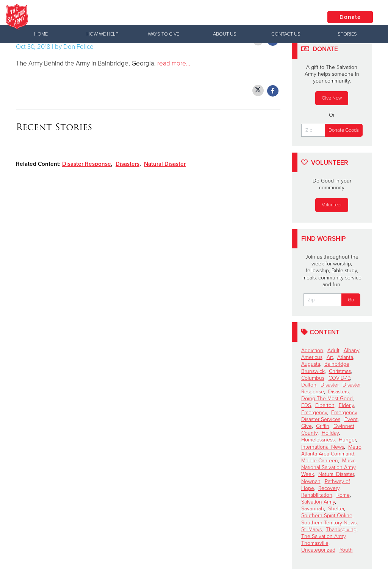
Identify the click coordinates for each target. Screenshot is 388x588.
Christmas (340, 371)
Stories (347, 34)
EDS (306, 405)
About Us (225, 34)
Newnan (311, 481)
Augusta (311, 364)
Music (349, 461)
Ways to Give (163, 34)
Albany (351, 350)
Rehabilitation (317, 495)
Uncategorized (318, 550)
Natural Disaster (165, 164)
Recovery (329, 488)
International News (323, 447)
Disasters (128, 164)
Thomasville (315, 543)
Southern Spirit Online (327, 515)
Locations (293, 17)
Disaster (329, 385)
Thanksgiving (341, 530)
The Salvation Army (323, 536)
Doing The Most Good (327, 398)
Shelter (336, 509)
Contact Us (286, 34)
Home (41, 34)
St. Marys (311, 530)
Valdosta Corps (114, 17)
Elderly (346, 405)
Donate (350, 17)
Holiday (330, 433)
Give (307, 426)
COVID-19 (339, 378)
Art (330, 357)
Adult (333, 350)
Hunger (347, 440)
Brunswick (313, 371)
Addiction (312, 350)
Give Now (332, 98)
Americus (312, 357)
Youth (346, 550)
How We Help (102, 34)
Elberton (325, 405)
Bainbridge (337, 364)
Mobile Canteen (320, 461)
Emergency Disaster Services (329, 416)
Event (351, 419)
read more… (173, 63)
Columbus (313, 378)
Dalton (309, 385)
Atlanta (345, 357)
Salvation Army (318, 502)
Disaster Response (87, 164)
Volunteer (332, 205)
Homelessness (318, 440)
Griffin (323, 426)
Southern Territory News (329, 523)
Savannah (313, 509)
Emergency (314, 413)
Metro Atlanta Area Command (331, 450)
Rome (343, 495)
